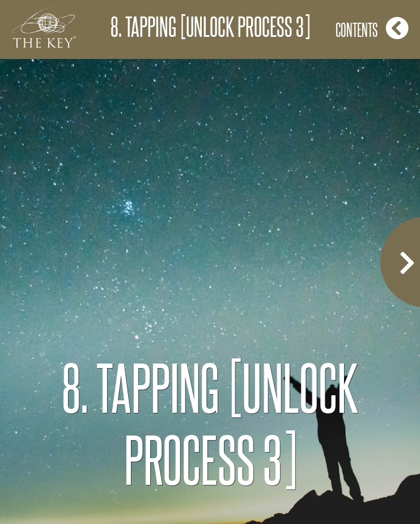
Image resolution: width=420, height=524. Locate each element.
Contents (372, 28)
